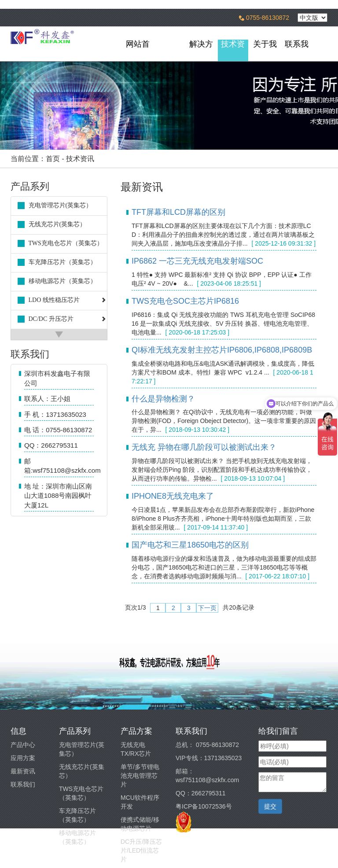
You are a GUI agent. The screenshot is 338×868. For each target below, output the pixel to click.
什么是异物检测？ (163, 399)
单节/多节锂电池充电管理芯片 (140, 776)
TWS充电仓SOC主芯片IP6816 (185, 301)
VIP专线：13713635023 (209, 758)
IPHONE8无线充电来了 (173, 496)
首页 (53, 159)
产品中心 (23, 745)
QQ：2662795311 (201, 793)
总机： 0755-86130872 (207, 745)
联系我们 (23, 784)
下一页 (207, 608)
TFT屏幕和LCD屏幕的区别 (178, 212)
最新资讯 (23, 771)
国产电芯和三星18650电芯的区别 (190, 545)
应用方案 (23, 758)
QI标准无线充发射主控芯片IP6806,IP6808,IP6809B (222, 350)
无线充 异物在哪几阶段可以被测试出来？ (204, 447)
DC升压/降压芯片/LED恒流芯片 (141, 850)
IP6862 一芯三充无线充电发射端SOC (197, 261)
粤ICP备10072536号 (204, 806)
